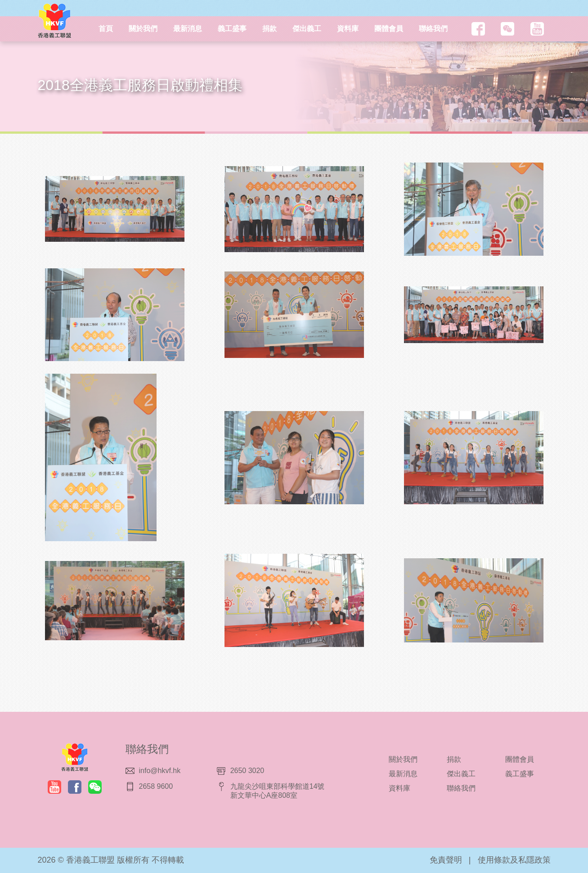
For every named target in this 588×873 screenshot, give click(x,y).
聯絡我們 (433, 29)
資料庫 (348, 29)
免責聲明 (446, 860)
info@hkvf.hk (160, 771)
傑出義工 (307, 29)
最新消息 (188, 29)
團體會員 (389, 29)
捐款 (269, 29)
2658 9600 (156, 786)
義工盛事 (232, 29)
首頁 (106, 29)
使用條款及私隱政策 (514, 860)
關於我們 (143, 29)
